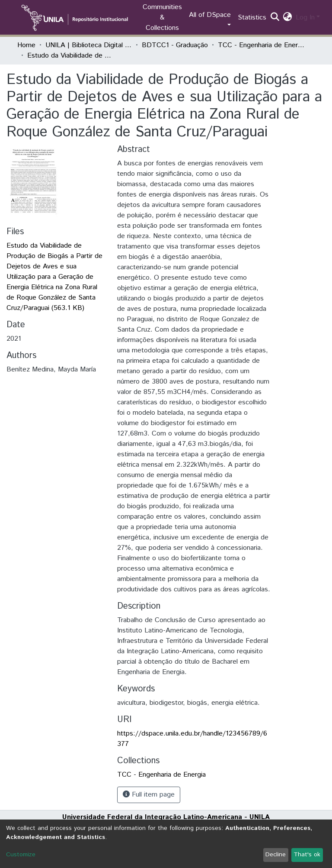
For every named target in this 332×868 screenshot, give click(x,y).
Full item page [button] (149, 795)
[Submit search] (275, 18)
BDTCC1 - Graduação (175, 45)
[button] (288, 18)
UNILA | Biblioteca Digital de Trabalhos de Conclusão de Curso (89, 45)
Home (26, 45)
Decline (276, 855)
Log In (305, 18)
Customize (21, 855)
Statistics (252, 18)
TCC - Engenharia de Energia (261, 45)
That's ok (307, 855)
